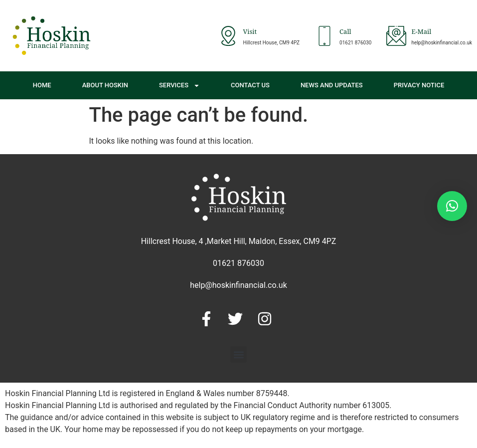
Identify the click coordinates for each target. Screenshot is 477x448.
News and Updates (332, 85)
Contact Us (250, 85)
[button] (238, 354)
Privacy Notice (419, 85)
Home (42, 85)
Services (179, 86)
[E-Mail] (396, 36)
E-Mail (421, 33)
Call (345, 33)
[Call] (324, 36)
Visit (250, 33)
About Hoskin (105, 85)
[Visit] (228, 36)
